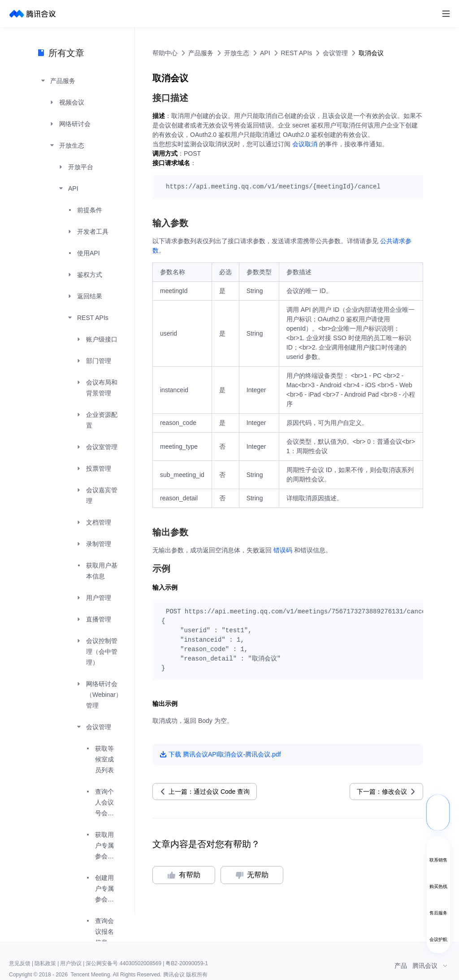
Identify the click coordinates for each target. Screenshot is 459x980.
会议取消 (305, 144)
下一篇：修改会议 (382, 792)
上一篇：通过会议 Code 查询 (209, 792)
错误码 (283, 550)
